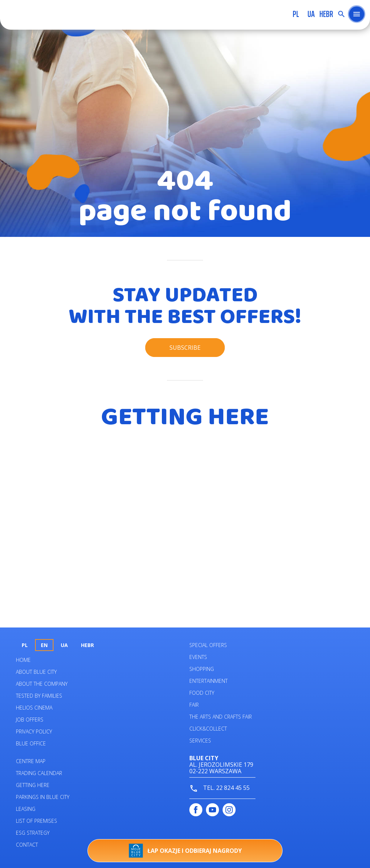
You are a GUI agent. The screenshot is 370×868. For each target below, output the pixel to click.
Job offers (30, 720)
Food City (202, 693)
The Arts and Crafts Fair (221, 717)
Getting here (33, 785)
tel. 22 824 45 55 (220, 788)
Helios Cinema (34, 708)
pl (296, 14)
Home (23, 660)
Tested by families (39, 696)
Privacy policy (34, 731)
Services (200, 741)
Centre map (31, 761)
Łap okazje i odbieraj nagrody (185, 851)
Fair (194, 705)
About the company (42, 684)
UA (311, 14)
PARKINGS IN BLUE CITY (43, 797)
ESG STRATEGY (33, 833)
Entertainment (208, 681)
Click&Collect (208, 729)
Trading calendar (39, 773)
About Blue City (36, 672)
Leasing (26, 809)
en (44, 645)
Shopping (202, 669)
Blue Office (31, 743)
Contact (27, 845)
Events (198, 657)
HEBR (326, 14)
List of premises (36, 821)
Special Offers (208, 645)
